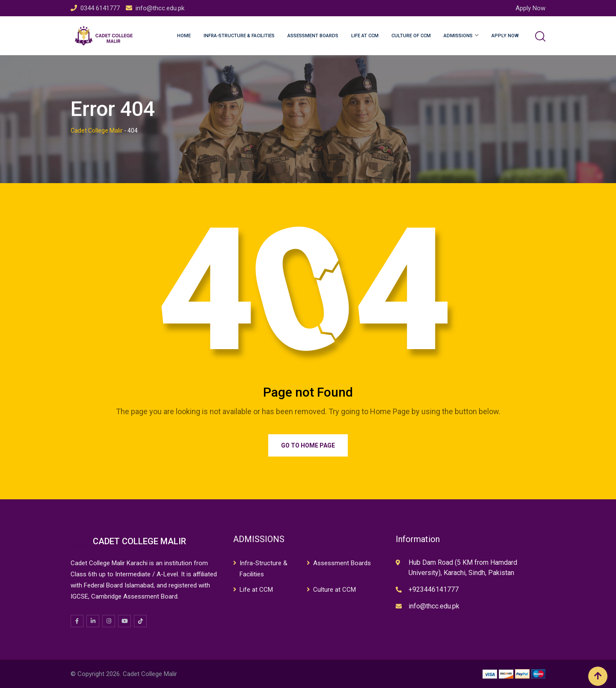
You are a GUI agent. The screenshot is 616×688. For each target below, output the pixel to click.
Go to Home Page (308, 445)
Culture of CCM (411, 36)
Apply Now (530, 8)
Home (184, 36)
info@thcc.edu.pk (160, 8)
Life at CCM (365, 36)
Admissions (458, 36)
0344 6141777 (100, 8)
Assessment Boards (313, 36)
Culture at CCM (335, 590)
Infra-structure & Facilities (239, 36)
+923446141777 (434, 589)
